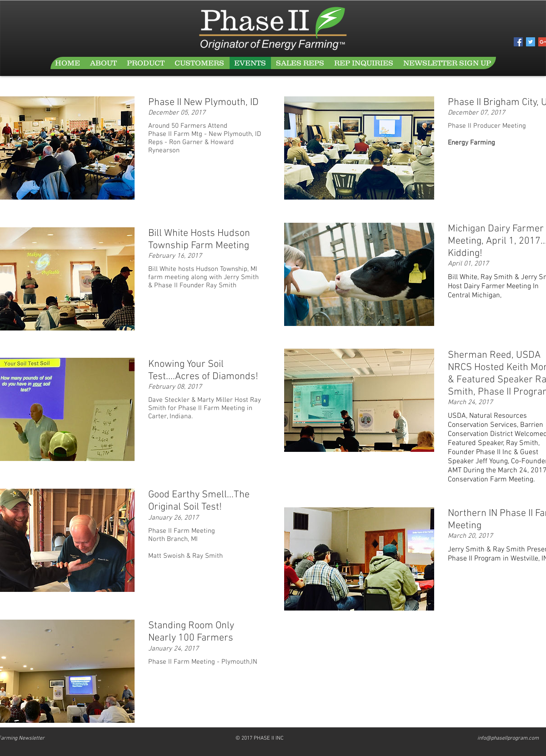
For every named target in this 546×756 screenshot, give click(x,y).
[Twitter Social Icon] (531, 42)
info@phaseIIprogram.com (508, 738)
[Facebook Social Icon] (518, 42)
